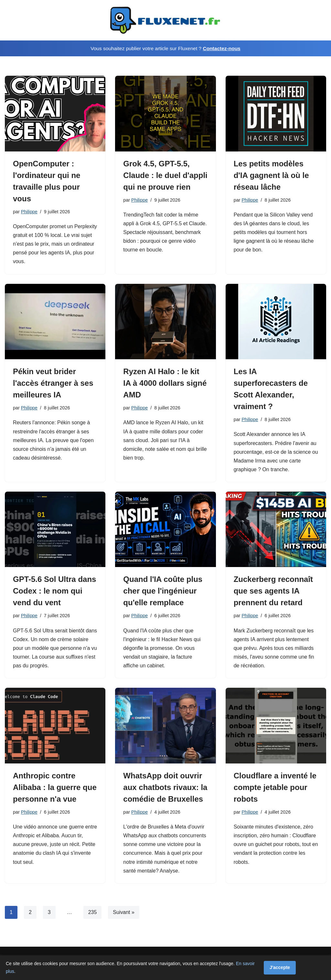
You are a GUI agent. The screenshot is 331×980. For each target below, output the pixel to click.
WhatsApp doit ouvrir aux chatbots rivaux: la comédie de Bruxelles (165, 788)
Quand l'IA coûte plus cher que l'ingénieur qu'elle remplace (163, 591)
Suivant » (124, 913)
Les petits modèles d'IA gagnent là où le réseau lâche (271, 175)
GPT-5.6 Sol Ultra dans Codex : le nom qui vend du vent (54, 591)
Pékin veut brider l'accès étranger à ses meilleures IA (53, 383)
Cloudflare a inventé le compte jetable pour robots (275, 788)
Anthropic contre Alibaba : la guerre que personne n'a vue (55, 788)
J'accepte (280, 967)
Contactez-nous (221, 48)
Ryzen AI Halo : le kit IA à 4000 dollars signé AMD (165, 383)
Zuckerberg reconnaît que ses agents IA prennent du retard (273, 591)
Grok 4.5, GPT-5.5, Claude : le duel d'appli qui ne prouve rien (165, 175)
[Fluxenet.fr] (165, 20)
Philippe (29, 212)
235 (93, 913)
